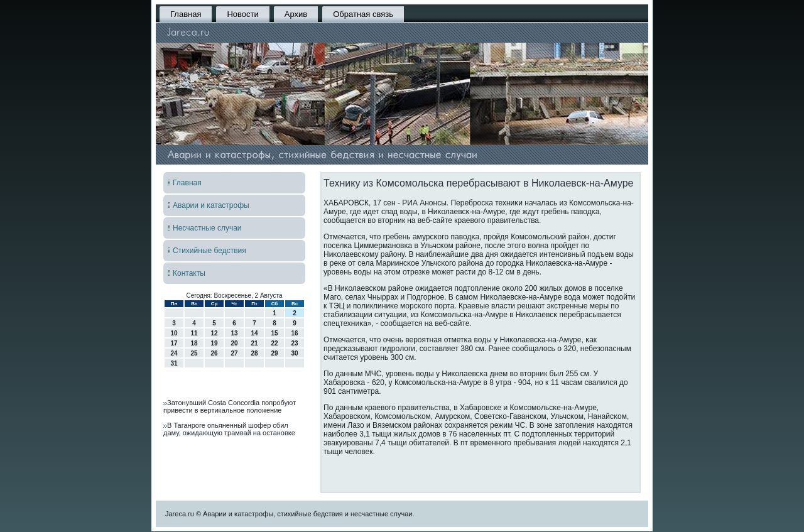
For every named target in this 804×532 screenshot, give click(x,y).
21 (254, 343)
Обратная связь (363, 14)
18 (194, 343)
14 (254, 333)
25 (194, 353)
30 (294, 353)
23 (294, 343)
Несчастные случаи (207, 228)
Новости (242, 14)
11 (194, 333)
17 (174, 343)
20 (234, 343)
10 (174, 333)
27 (234, 353)
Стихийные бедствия (209, 251)
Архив (296, 14)
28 (254, 353)
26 (214, 353)
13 (234, 333)
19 (214, 343)
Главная (186, 14)
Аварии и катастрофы (211, 205)
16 (294, 333)
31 (174, 363)
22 (274, 343)
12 (214, 333)
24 (174, 353)
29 (274, 353)
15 (274, 333)
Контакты (189, 273)
